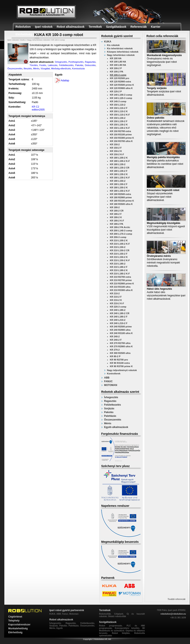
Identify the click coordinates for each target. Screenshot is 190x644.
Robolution (23, 27)
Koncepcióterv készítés (127, 628)
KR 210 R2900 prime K (122, 284)
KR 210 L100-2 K (119, 240)
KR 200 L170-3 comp (121, 234)
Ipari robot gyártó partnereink (67, 610)
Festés (43, 65)
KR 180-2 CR (117, 211)
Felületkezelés (112, 405)
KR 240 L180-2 (118, 310)
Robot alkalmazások (71, 27)
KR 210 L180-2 (118, 264)
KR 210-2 (115, 293)
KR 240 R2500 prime (121, 327)
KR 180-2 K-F (117, 221)
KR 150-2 (115, 144)
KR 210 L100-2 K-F (120, 244)
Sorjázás (109, 409)
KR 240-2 (115, 336)
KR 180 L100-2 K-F (120, 161)
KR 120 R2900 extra (120, 82)
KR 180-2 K (116, 217)
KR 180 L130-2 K (119, 174)
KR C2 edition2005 (38, 108)
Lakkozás (52, 65)
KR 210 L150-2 (118, 247)
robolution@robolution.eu (173, 614)
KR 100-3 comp (118, 75)
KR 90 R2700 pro (119, 360)
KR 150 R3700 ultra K (121, 141)
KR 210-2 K (116, 300)
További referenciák (176, 599)
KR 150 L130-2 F (119, 121)
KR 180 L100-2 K (119, 158)
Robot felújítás (121, 633)
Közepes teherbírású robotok (123, 52)
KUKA (108, 42)
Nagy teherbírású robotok (121, 55)
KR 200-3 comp (118, 237)
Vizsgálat (45, 68)
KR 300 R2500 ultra (120, 353)
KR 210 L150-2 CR (120, 250)
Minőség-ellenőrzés (61, 68)
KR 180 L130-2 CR (120, 168)
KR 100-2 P (116, 68)
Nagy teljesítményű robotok (122, 370)
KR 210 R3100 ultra (120, 287)
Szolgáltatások (116, 27)
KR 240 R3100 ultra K (121, 333)
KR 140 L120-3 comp (121, 98)
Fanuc (65, 614)
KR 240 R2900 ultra (120, 330)
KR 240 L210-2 (118, 320)
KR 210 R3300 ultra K (121, 290)
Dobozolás (90, 65)
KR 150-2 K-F (117, 154)
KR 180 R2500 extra (120, 194)
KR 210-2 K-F (117, 303)
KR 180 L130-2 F (119, 171)
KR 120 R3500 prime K (122, 85)
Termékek (95, 27)
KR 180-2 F (116, 214)
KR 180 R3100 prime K (122, 201)
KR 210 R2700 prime (121, 280)
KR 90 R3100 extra (120, 363)
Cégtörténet (15, 617)
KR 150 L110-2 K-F (120, 115)
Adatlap (65, 80)
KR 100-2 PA (117, 72)
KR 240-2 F (116, 340)
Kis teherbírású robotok (120, 48)
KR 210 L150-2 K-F (120, 260)
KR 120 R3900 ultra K (121, 88)
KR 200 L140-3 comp (121, 231)
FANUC (108, 381)
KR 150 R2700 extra (120, 131)
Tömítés (34, 65)
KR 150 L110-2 (118, 105)
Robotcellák (105, 614)
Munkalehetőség (18, 628)
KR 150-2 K (116, 151)
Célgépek (119, 614)
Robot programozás (111, 626)
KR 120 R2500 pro (120, 78)
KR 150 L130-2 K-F (120, 128)
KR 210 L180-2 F (119, 267)
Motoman (74, 614)
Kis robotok (113, 45)
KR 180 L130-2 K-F (120, 178)
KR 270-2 (115, 350)
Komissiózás (78, 68)
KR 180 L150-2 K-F (120, 191)
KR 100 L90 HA (118, 65)
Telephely (14, 621)
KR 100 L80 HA (118, 62)
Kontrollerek (114, 374)
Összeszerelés (113, 420)
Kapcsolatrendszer (19, 625)
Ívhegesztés (111, 397)
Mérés (108, 423)
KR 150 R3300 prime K (122, 138)
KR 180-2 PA (117, 224)
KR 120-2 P (116, 91)
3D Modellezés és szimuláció (122, 629)
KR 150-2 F (116, 148)
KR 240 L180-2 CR (120, 313)
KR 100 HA (116, 58)
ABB (107, 378)
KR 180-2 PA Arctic (120, 227)
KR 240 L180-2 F (119, 317)
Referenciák (138, 27)
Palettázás (110, 416)
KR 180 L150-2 (118, 181)
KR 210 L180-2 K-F (120, 274)
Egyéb (59, 628)
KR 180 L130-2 (118, 164)
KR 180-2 (115, 207)
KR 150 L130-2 (118, 118)
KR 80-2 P (115, 356)
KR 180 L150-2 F (119, 184)
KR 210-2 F (116, 297)
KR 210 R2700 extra (120, 277)
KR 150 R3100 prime (121, 135)
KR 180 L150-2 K (119, 187)
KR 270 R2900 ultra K (121, 346)
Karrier (156, 27)
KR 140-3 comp (118, 101)
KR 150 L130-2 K (119, 125)
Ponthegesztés (76, 62)
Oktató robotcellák (117, 616)
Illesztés (28, 68)
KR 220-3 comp (118, 307)
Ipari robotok (44, 27)
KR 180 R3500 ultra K (121, 204)
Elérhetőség (24, 34)
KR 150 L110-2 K (119, 111)
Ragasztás (110, 401)
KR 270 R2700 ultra (120, 343)
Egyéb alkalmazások (116, 427)
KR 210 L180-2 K (119, 270)
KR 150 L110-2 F (119, 108)
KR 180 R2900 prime (121, 197)
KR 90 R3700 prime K (121, 366)
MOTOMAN (111, 385)
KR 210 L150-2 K (119, 257)
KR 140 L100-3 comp (121, 95)
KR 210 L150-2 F (119, 254)
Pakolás (109, 412)
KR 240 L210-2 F (119, 323)
